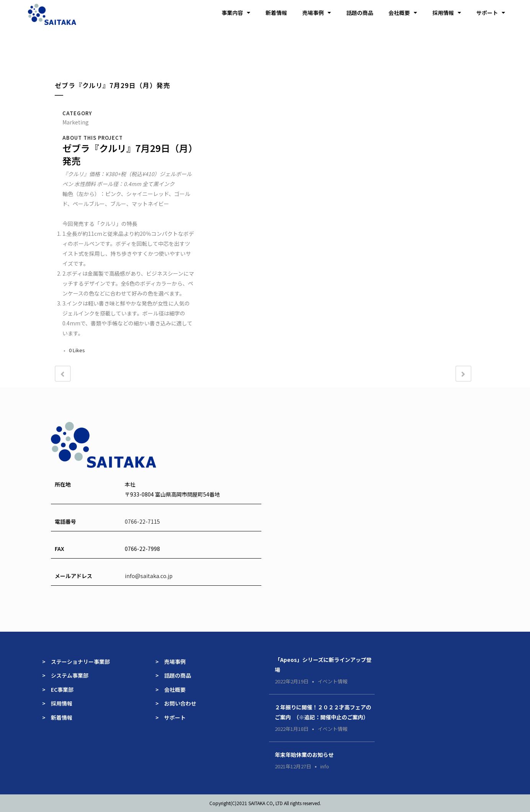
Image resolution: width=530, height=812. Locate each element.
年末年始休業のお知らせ (304, 755)
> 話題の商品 (173, 675)
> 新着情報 (57, 717)
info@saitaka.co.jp (149, 576)
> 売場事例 (173, 662)
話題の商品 (360, 13)
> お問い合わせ (176, 703)
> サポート (170, 717)
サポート (491, 13)
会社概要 (403, 13)
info (325, 766)
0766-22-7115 (142, 521)
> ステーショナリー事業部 (76, 662)
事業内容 (236, 13)
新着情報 (276, 13)
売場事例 (317, 13)
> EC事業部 (58, 689)
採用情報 (447, 13)
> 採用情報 (57, 703)
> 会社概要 (170, 689)
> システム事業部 (65, 675)
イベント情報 (333, 681)
